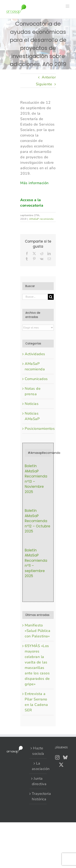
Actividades (35, 354)
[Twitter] (61, 765)
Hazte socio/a (38, 751)
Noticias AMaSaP (32, 416)
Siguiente (44, 84)
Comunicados (36, 379)
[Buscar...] (35, 297)
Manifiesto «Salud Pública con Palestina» (37, 631)
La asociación (38, 766)
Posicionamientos (38, 429)
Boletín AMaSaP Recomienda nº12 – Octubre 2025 (37, 521)
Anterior (49, 77)
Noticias (32, 404)
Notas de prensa (33, 391)
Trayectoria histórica (38, 796)
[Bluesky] (65, 757)
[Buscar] (51, 297)
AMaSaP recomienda (41, 219)
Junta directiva (38, 781)
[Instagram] (57, 757)
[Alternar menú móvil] (68, 6)
